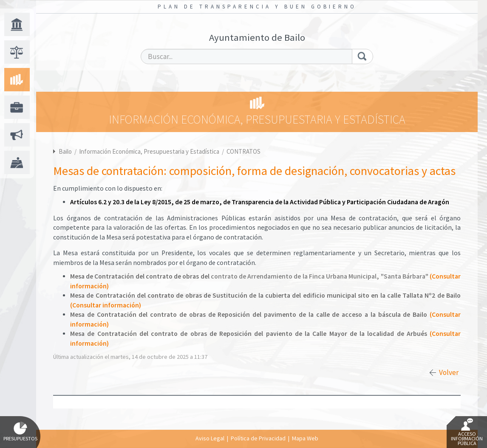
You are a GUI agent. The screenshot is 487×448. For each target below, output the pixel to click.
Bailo (65, 151)
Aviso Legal (210, 438)
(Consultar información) (106, 305)
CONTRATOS (243, 151)
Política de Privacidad (258, 438)
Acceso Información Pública (467, 432)
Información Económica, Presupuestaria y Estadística (150, 151)
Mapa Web (305, 438)
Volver (449, 372)
